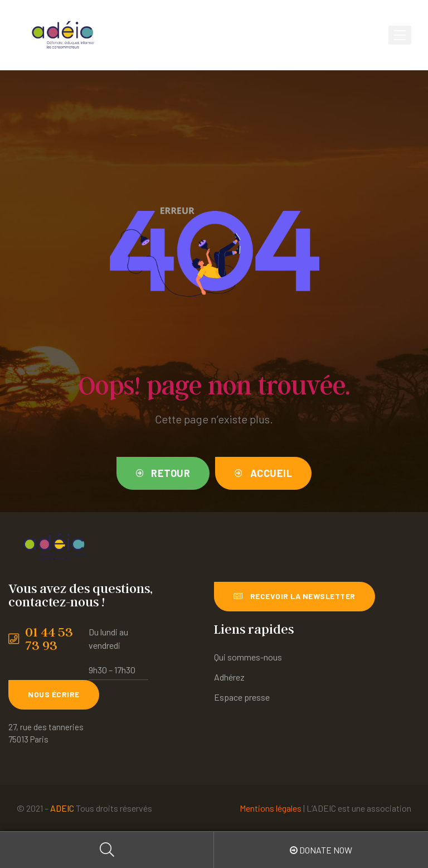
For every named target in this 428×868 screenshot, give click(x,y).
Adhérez (229, 677)
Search (107, 850)
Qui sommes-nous (248, 657)
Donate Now (321, 850)
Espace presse (242, 697)
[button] (163, 473)
